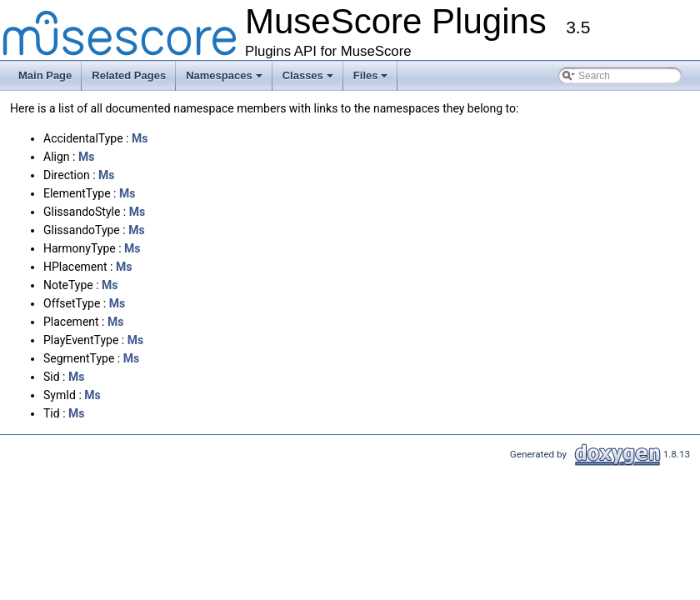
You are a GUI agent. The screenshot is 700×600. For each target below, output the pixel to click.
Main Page (45, 75)
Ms (140, 138)
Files (372, 80)
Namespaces (225, 80)
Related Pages (129, 75)
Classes (309, 80)
